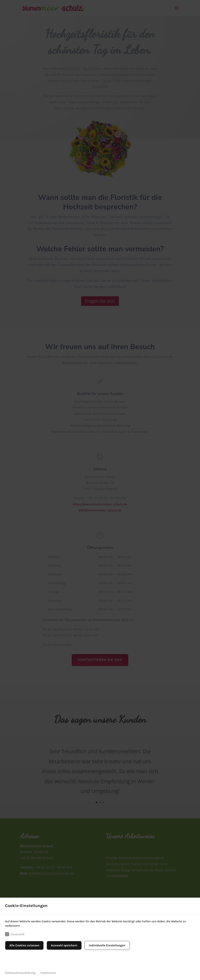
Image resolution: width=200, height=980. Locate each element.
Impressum (48, 973)
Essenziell (15, 934)
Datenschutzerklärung (20, 973)
